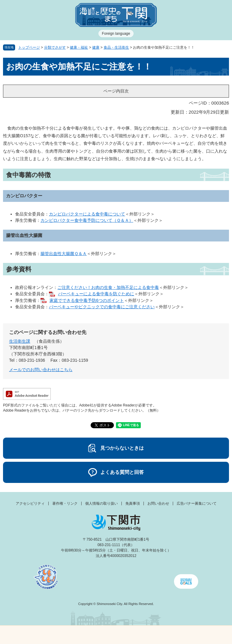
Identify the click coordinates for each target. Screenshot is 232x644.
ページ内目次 (116, 91)
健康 (96, 47)
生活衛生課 (20, 341)
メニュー (29, 633)
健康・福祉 (79, 47)
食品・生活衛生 (116, 47)
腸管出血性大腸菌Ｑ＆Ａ (64, 254)
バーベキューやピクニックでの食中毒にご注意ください (102, 307)
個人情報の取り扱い (101, 503)
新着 (87, 635)
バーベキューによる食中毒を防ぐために (96, 294)
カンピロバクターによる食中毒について (87, 214)
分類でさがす (55, 47)
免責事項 (133, 503)
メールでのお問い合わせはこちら (41, 370)
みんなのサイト (203, 635)
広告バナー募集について (197, 503)
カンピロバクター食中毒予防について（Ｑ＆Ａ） (87, 220)
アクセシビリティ (30, 503)
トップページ (29, 47)
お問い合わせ (158, 503)
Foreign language (116, 34)
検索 (145, 635)
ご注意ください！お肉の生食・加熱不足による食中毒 (108, 287)
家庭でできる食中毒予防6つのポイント (87, 300)
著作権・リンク (65, 503)
